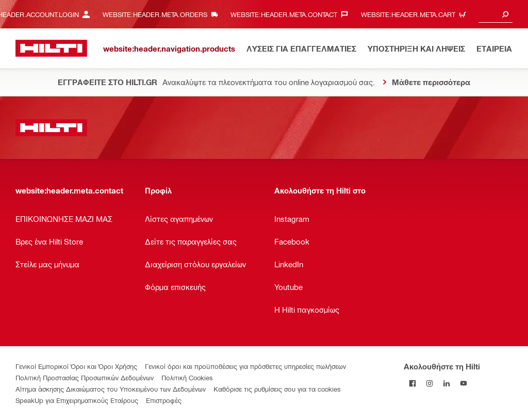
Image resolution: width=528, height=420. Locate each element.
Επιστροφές (164, 400)
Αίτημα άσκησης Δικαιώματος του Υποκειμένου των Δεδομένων (111, 389)
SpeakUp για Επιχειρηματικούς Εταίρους (77, 400)
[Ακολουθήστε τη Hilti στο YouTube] (463, 383)
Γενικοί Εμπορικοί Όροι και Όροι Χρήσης (76, 366)
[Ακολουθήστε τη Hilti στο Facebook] (412, 383)
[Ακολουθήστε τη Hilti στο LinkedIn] (446, 383)
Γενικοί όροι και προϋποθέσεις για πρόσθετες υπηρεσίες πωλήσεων (245, 366)
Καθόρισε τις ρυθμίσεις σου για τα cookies (277, 389)
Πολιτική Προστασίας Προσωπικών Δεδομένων (85, 377)
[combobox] (496, 14)
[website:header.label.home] (51, 48)
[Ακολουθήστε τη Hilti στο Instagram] (429, 383)
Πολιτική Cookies (187, 377)
